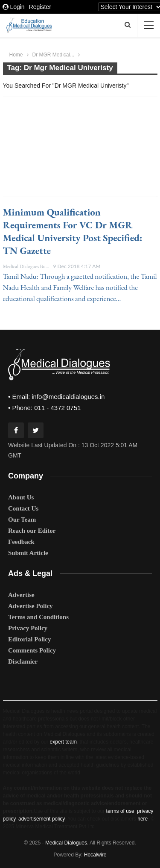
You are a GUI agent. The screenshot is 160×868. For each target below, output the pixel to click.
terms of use (120, 811)
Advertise (21, 595)
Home (16, 55)
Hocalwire (95, 855)
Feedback (21, 542)
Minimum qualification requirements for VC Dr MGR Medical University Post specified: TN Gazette (73, 231)
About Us (21, 497)
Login (14, 7)
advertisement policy (42, 819)
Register (40, 7)
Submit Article (28, 553)
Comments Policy (32, 650)
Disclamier (23, 661)
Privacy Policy (28, 628)
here (143, 819)
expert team (63, 742)
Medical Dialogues (66, 843)
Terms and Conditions (38, 617)
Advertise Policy (31, 606)
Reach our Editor (32, 531)
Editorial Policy (29, 639)
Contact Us (23, 508)
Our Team (22, 520)
